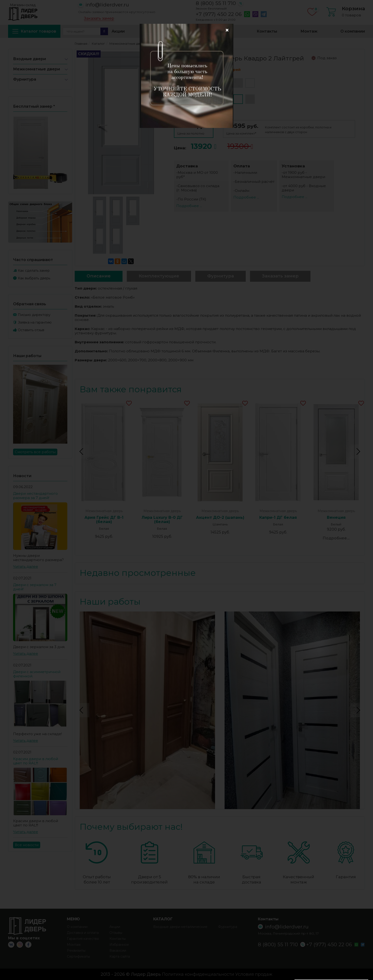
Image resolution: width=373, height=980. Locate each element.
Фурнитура (25, 79)
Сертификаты (78, 956)
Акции (118, 31)
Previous (82, 451)
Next (358, 451)
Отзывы (116, 933)
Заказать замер (99, 19)
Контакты (267, 31)
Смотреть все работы (35, 452)
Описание (99, 276)
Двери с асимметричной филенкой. (37, 674)
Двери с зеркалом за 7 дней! (35, 587)
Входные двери (29, 59)
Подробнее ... (189, 206)
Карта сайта (120, 956)
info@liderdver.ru (107, 5)
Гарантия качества (83, 939)
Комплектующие (159, 276)
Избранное (222, 31)
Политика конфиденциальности (198, 974)
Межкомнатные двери (37, 69)
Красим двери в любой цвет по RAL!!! (36, 761)
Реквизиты (76, 951)
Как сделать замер (34, 271)
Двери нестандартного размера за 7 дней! (35, 496)
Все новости (27, 845)
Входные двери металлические (180, 927)
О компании (353, 31)
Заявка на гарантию (35, 322)
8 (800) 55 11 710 (216, 3)
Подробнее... (336, 538)
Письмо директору (34, 315)
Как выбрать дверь (34, 278)
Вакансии (118, 951)
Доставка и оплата (167, 31)
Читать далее (26, 566)
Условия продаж (254, 974)
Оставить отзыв (31, 330)
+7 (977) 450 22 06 (219, 14)
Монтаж (309, 31)
